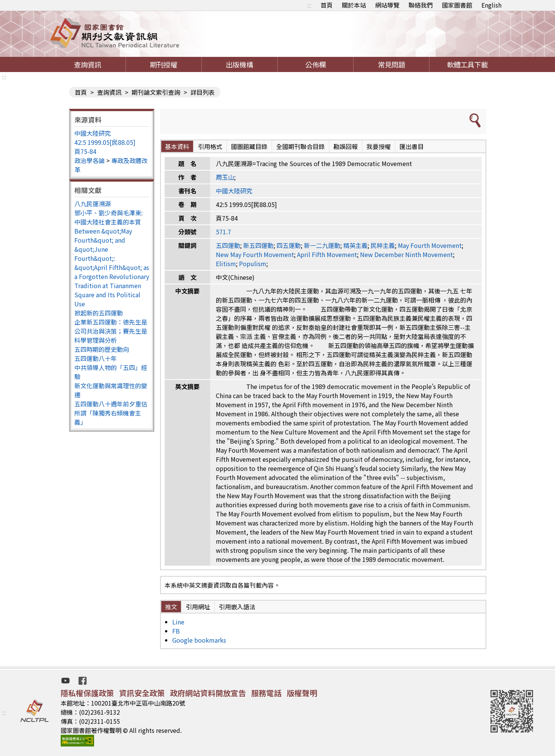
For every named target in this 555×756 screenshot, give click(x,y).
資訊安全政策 (142, 693)
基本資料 (177, 146)
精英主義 (355, 245)
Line (178, 622)
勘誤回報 (346, 146)
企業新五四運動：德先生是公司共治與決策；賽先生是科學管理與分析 (111, 331)
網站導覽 (387, 5)
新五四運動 (258, 245)
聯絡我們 (421, 5)
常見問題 (391, 64)
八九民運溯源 (93, 204)
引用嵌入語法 (237, 607)
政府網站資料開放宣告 (208, 693)
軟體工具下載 (467, 64)
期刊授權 (164, 64)
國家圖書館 (457, 5)
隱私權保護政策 (87, 693)
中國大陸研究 (93, 133)
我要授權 (379, 146)
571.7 (223, 232)
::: (309, 5)
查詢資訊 (88, 64)
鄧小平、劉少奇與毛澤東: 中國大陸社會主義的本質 (108, 217)
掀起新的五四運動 (99, 313)
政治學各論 (90, 160)
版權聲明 (302, 693)
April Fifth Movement (327, 254)
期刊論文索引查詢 (156, 92)
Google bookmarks (199, 640)
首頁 (327, 5)
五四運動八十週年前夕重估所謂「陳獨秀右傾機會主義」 (111, 413)
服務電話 (266, 693)
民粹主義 (383, 245)
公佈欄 (316, 64)
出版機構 (239, 64)
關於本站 (354, 5)
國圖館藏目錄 (249, 146)
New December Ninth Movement (406, 254)
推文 (171, 607)
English (491, 5)
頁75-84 (85, 151)
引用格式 (210, 146)
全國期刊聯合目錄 (300, 146)
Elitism (226, 264)
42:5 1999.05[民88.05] (105, 142)
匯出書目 (412, 146)
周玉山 (225, 177)
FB (176, 631)
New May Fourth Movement (255, 254)
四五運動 (289, 245)
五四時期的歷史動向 (102, 349)
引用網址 (198, 607)
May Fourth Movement (430, 245)
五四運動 (228, 245)
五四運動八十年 (96, 358)
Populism (253, 264)
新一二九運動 (322, 245)
